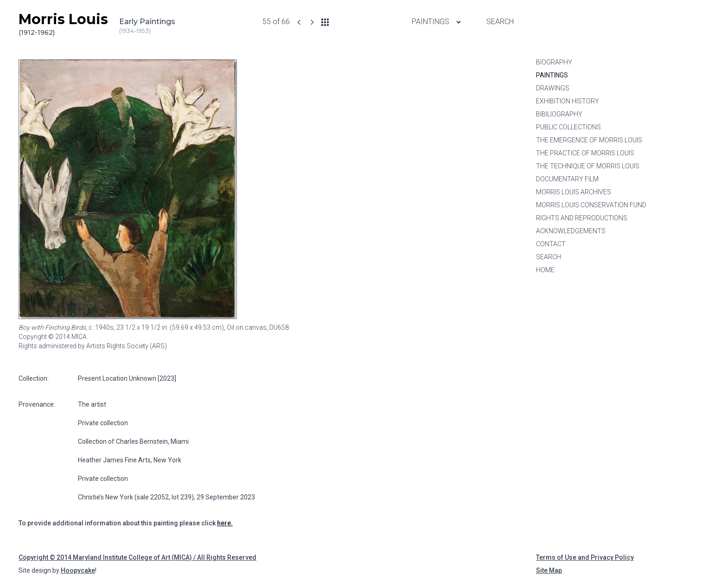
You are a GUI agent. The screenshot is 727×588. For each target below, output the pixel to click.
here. (225, 523)
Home (545, 270)
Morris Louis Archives (574, 192)
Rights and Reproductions (582, 218)
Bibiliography (559, 114)
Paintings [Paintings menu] (437, 22)
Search (500, 22)
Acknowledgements (571, 231)
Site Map (549, 570)
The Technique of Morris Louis (588, 166)
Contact (551, 244)
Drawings (553, 88)
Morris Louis (63, 24)
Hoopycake (78, 570)
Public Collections (568, 127)
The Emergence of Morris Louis (589, 140)
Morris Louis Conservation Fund (591, 205)
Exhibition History (568, 101)
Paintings (552, 75)
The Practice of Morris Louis (585, 153)
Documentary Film (567, 179)
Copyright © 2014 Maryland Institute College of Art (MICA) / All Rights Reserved (137, 557)
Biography (554, 62)
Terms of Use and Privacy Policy (585, 557)
